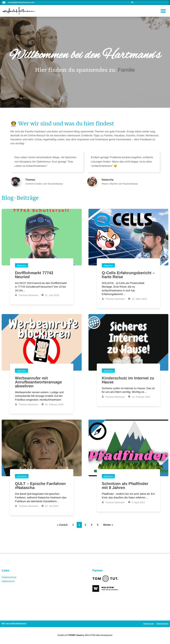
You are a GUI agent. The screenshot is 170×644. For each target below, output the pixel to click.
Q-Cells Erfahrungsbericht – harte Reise (128, 275)
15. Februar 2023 (53, 404)
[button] (163, 11)
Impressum (8, 581)
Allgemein (21, 265)
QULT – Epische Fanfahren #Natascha (40, 486)
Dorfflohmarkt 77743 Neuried (34, 275)
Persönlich (22, 476)
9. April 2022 (137, 502)
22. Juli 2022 (50, 506)
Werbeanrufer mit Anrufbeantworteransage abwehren (38, 382)
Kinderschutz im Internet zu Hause (128, 380)
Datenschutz (9, 577)
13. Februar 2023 (139, 397)
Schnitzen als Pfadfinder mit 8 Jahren (125, 486)
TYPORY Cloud (75, 635)
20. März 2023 (138, 299)
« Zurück (62, 525)
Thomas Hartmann (27, 295)
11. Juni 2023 (50, 295)
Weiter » (108, 525)
